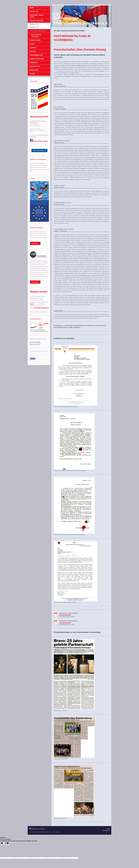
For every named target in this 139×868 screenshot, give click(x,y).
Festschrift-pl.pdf (65, 623)
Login (108, 829)
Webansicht (106, 830)
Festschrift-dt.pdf (65, 615)
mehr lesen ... (35, 243)
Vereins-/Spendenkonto (39, 150)
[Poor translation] (7, 843)
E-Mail (32, 304)
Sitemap (42, 829)
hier (71, 327)
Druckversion (34, 829)
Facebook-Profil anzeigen (40, 141)
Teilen (33, 359)
